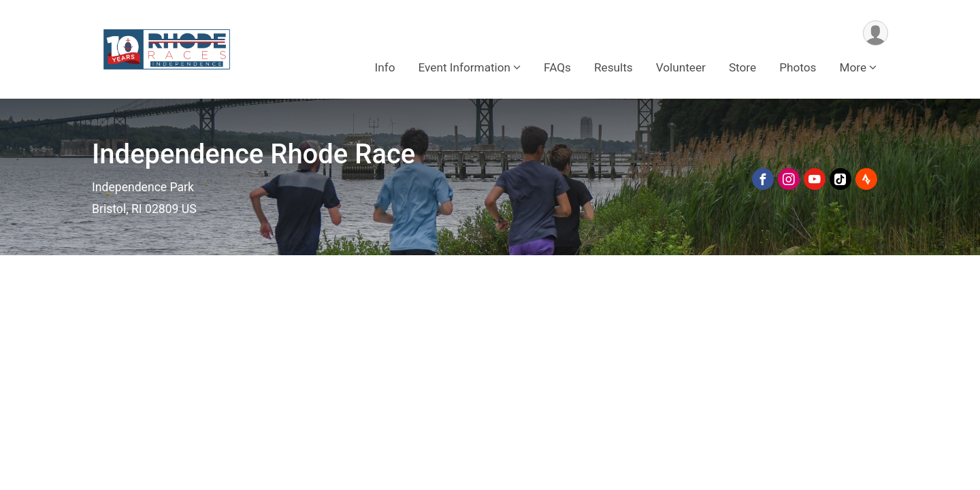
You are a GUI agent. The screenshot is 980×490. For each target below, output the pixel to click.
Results (614, 67)
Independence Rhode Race (254, 154)
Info (385, 67)
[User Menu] (876, 33)
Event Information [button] (465, 67)
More (853, 67)
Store (742, 67)
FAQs (557, 67)
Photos (798, 67)
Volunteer (681, 67)
